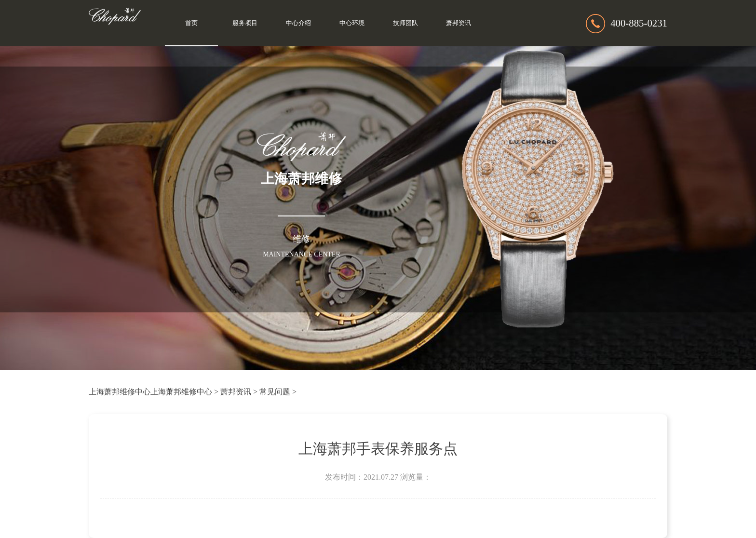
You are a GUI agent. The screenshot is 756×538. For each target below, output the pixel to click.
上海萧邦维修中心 (120, 392)
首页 (191, 23)
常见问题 (275, 392)
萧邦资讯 (459, 23)
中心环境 (352, 23)
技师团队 (405, 23)
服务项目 (245, 23)
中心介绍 (298, 23)
